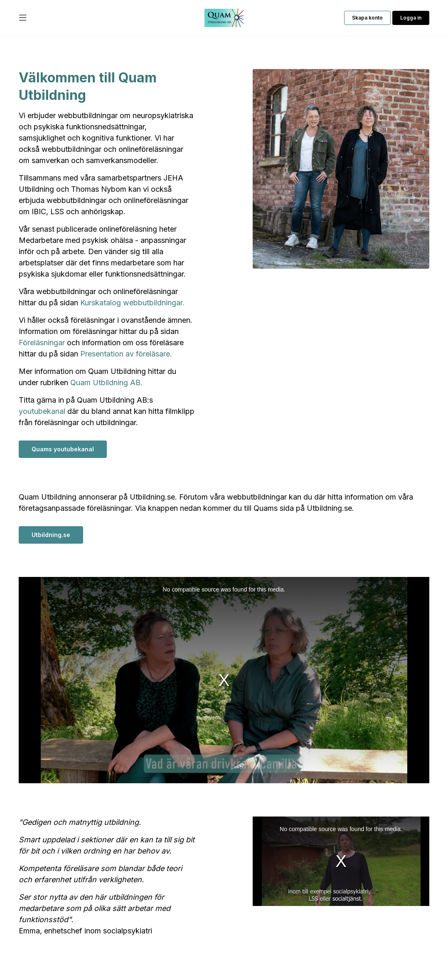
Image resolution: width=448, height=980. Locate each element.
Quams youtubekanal (63, 449)
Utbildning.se (51, 535)
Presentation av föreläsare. (126, 354)
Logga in (411, 18)
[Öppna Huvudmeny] (23, 18)
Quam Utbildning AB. (106, 382)
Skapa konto (367, 18)
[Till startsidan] (224, 18)
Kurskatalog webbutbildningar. (132, 303)
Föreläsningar (42, 343)
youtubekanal (42, 411)
